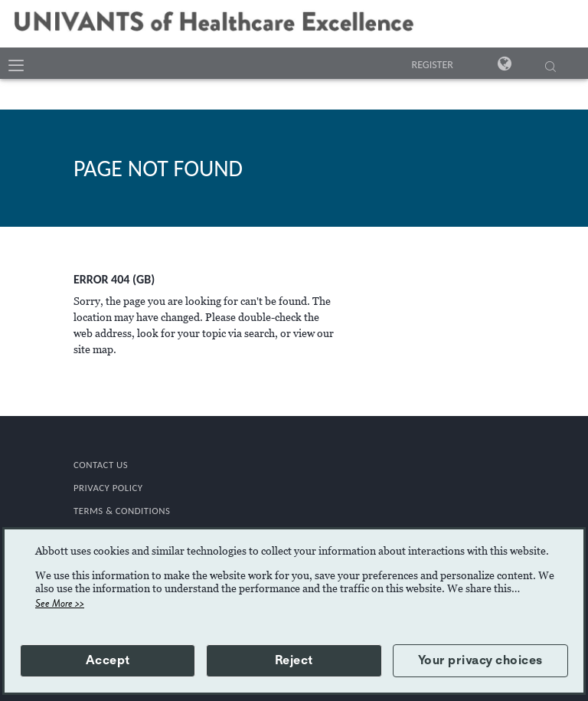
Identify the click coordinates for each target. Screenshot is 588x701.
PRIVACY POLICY (108, 488)
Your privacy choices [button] (480, 660)
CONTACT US (101, 465)
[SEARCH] (550, 68)
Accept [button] (108, 660)
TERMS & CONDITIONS (122, 511)
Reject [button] (294, 660)
